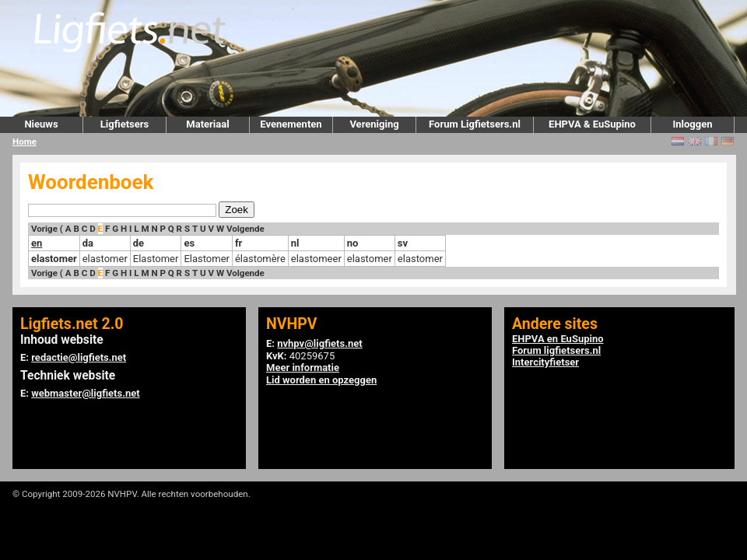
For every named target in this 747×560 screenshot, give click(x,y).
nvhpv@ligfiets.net (319, 343)
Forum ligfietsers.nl (556, 350)
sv (403, 243)
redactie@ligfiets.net (79, 357)
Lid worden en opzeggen (321, 380)
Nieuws (41, 124)
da (88, 243)
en (37, 243)
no (353, 243)
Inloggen (692, 124)
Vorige (44, 229)
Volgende (245, 229)
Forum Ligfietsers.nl (475, 124)
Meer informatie (303, 367)
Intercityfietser (545, 362)
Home (25, 142)
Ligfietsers (124, 124)
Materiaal (207, 124)
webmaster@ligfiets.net (85, 393)
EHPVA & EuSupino (592, 124)
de (139, 243)
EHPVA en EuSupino (558, 339)
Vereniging (374, 124)
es (189, 243)
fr (238, 243)
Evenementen (291, 124)
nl (295, 243)
